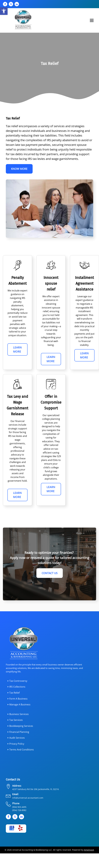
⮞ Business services (18, 715)
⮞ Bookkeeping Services (20, 727)
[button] (4, 11)
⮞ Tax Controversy (17, 681)
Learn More (18, 350)
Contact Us (50, 574)
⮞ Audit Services (16, 738)
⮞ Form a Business (17, 699)
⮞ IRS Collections (16, 687)
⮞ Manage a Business (19, 705)
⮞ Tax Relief (13, 693)
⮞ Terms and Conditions (21, 750)
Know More (19, 169)
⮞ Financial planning (18, 732)
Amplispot (89, 851)
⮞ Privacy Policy (16, 744)
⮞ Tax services (15, 721)
